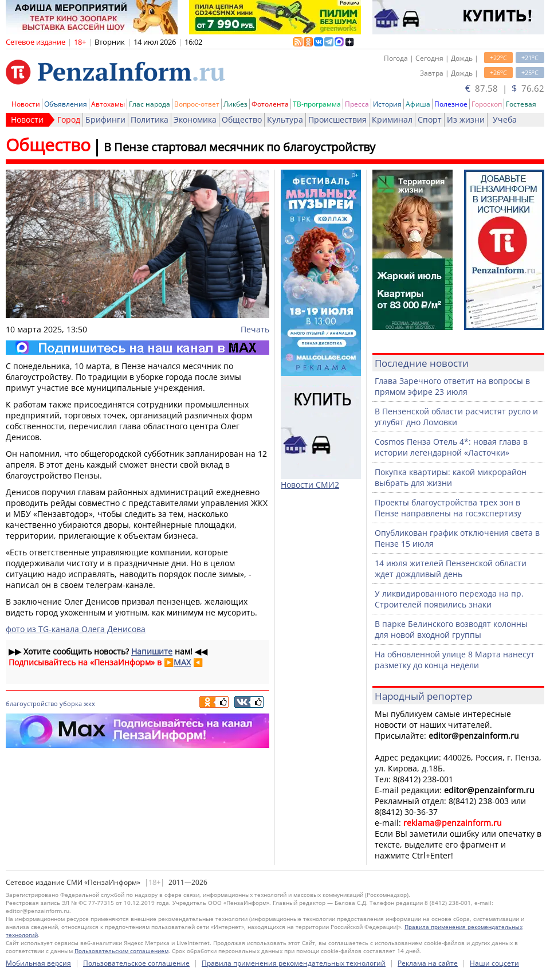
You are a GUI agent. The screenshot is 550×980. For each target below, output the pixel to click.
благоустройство (32, 703)
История (387, 104)
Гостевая (521, 104)
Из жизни (466, 119)
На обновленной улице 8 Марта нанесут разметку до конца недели (455, 660)
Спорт (430, 119)
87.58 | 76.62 (505, 88)
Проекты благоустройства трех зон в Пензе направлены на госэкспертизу (448, 508)
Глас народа (150, 104)
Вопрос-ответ (197, 104)
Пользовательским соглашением (121, 951)
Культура (285, 119)
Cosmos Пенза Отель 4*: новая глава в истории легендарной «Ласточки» (451, 447)
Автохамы (108, 104)
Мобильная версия (38, 963)
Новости (26, 104)
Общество (242, 119)
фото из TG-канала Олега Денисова (76, 629)
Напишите (152, 651)
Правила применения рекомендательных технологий (294, 963)
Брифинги (105, 119)
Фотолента (270, 104)
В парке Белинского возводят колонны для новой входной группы (451, 629)
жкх (89, 703)
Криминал (392, 119)
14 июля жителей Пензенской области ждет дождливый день (451, 569)
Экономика (195, 119)
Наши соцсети (494, 963)
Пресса (357, 104)
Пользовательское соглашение (136, 963)
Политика (150, 119)
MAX (182, 662)
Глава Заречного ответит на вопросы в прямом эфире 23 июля (452, 386)
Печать (255, 329)
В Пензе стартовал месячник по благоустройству (239, 147)
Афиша (418, 104)
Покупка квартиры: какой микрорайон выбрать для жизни (451, 477)
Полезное (451, 104)
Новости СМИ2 (310, 485)
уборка (71, 703)
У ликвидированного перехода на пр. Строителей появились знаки (449, 599)
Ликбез (235, 104)
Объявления (66, 104)
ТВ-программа (317, 104)
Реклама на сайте (428, 963)
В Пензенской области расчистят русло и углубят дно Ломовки (456, 417)
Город (69, 119)
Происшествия (337, 119)
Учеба (505, 119)
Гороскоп (487, 104)
